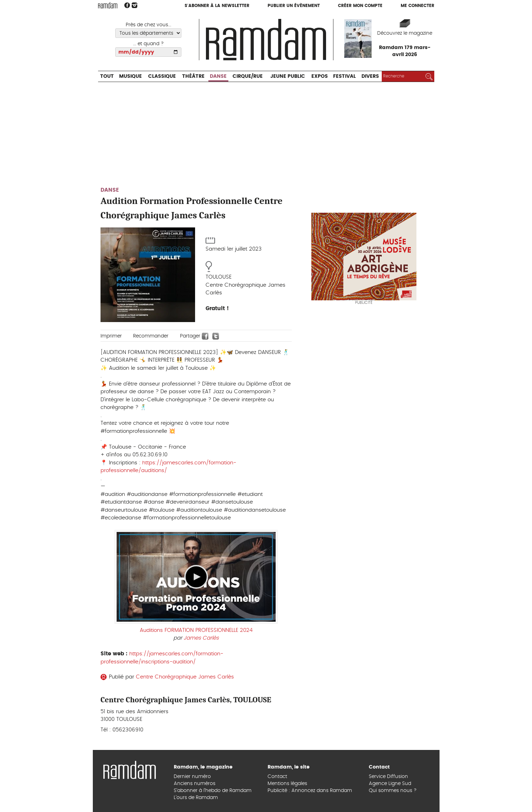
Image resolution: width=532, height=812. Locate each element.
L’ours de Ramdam (196, 798)
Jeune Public (288, 76)
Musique (130, 76)
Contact (277, 777)
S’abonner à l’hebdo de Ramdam (213, 791)
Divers (370, 76)
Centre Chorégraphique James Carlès (185, 677)
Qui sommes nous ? (393, 791)
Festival (344, 76)
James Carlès (201, 638)
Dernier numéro (192, 777)
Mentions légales (287, 784)
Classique (162, 76)
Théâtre (193, 76)
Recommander (151, 336)
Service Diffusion (388, 777)
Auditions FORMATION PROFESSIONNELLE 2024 (196, 630)
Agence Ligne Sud (390, 784)
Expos (320, 76)
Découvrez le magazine (405, 33)
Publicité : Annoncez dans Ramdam (310, 791)
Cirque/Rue (248, 76)
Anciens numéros (195, 784)
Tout (107, 76)
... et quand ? (148, 44)
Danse (218, 76)
